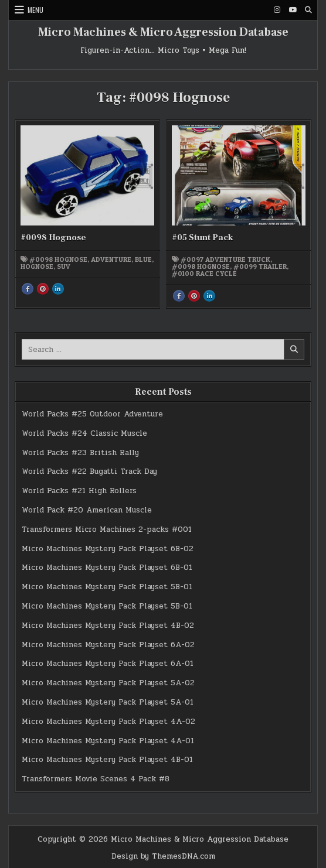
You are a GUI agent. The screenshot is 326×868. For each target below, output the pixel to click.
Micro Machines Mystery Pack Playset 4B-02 (108, 626)
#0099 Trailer (260, 266)
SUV (64, 266)
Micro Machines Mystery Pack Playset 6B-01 (107, 568)
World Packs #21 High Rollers (79, 491)
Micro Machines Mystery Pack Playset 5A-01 (108, 702)
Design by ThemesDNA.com (163, 856)
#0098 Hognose (53, 237)
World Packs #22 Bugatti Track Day (89, 471)
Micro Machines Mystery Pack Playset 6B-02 (108, 549)
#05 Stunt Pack (203, 237)
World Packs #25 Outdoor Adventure (92, 414)
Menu (35, 10)
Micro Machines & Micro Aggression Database (163, 32)
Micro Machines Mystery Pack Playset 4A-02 (108, 722)
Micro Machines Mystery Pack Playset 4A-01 (108, 741)
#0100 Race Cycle (204, 274)
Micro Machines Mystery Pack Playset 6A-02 (108, 645)
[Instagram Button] (277, 10)
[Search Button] (308, 10)
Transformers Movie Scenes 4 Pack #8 (96, 779)
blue (143, 259)
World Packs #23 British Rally (80, 453)
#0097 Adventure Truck (225, 259)
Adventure (111, 259)
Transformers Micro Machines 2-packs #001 (107, 529)
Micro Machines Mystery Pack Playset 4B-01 (107, 760)
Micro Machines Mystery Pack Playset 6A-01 (108, 664)
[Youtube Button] (293, 10)
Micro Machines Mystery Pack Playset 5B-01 (107, 587)
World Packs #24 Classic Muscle (84, 433)
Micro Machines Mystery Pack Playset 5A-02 (108, 683)
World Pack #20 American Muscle (87, 510)
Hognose (37, 266)
